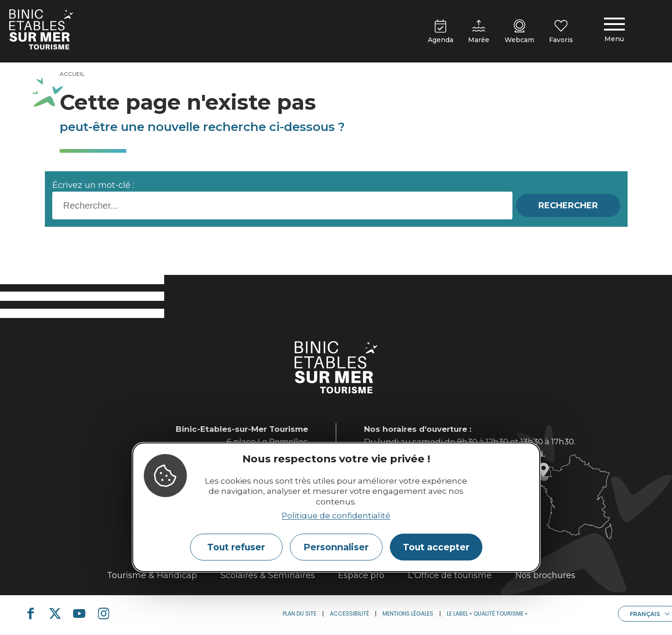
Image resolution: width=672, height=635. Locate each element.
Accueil (72, 74)
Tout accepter (436, 547)
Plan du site (299, 613)
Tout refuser (236, 547)
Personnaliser (336, 547)
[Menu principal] (614, 31)
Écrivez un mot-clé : (93, 185)
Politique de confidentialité (336, 516)
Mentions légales (408, 613)
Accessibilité (349, 613)
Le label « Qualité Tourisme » (487, 613)
